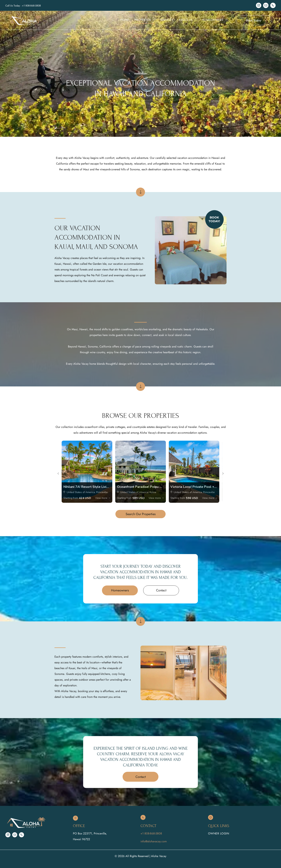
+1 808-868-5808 (31, 6)
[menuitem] (125, 20)
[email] (266, 6)
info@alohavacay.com (154, 841)
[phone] (273, 6)
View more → (103, 498)
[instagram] (259, 6)
